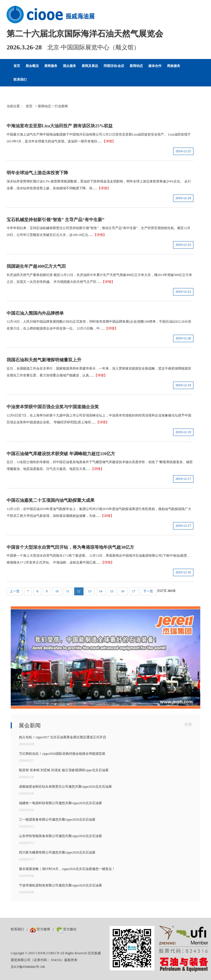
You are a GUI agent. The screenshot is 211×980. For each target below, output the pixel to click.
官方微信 (66, 929)
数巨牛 (84, 929)
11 (68, 591)
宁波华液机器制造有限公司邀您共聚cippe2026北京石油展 (60, 885)
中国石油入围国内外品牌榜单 (35, 313)
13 (90, 591)
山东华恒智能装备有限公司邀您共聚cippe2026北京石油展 (60, 836)
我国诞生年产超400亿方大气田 (36, 266)
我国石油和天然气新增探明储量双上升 (44, 360)
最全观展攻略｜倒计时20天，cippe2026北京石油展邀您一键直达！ (67, 869)
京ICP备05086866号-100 (28, 967)
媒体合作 (155, 66)
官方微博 (40, 929)
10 (57, 591)
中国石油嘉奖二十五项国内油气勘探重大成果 (51, 500)
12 (79, 591)
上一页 (15, 591)
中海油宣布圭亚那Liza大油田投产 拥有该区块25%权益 (60, 126)
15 (112, 591)
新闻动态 (136, 66)
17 (134, 591)
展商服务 (51, 66)
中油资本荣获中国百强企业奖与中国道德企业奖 (53, 407)
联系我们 (20, 80)
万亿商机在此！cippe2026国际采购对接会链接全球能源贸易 (62, 754)
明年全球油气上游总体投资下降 (37, 173)
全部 (188, 724)
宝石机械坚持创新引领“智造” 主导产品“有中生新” (55, 220)
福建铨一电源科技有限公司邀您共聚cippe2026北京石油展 (60, 803)
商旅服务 (174, 66)
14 (101, 591)
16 (123, 591)
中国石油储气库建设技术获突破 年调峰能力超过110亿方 (61, 454)
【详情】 (109, 141)
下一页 (148, 591)
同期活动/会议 (114, 66)
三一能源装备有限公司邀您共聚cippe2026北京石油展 (57, 820)
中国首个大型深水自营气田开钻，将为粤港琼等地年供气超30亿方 (70, 547)
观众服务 (70, 66)
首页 (17, 66)
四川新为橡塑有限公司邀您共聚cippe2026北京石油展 (57, 852)
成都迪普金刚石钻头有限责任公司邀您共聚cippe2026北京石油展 (65, 787)
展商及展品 (90, 66)
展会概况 (32, 66)
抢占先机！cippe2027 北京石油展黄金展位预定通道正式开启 (63, 737)
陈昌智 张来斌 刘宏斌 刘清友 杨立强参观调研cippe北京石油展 (64, 770)
